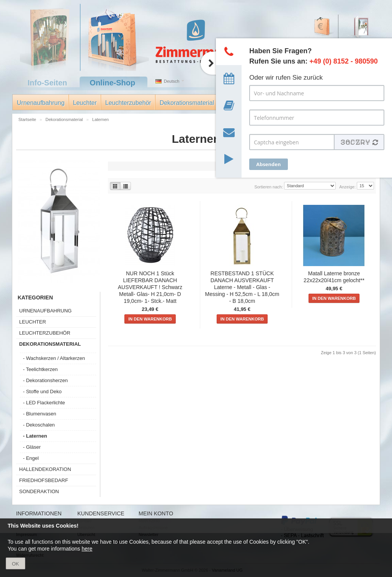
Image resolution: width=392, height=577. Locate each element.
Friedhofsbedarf (44, 480)
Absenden (268, 164)
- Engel (31, 458)
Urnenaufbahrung (41, 103)
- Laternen (35, 436)
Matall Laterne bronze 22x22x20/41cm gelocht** (334, 277)
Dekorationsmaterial (187, 103)
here (87, 549)
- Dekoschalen (39, 425)
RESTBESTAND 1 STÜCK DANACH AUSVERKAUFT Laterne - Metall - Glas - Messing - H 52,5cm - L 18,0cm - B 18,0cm (242, 287)
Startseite (28, 119)
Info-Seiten (47, 83)
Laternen (100, 119)
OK (16, 564)
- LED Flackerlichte (44, 403)
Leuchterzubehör (128, 103)
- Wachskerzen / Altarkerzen (54, 358)
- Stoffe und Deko (42, 391)
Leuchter (85, 103)
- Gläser (32, 447)
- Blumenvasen (40, 414)
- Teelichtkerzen (40, 369)
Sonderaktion (39, 491)
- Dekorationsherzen (45, 380)
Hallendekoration (45, 469)
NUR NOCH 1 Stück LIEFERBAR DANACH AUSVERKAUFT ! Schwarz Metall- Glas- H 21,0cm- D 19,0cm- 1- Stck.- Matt (150, 287)
